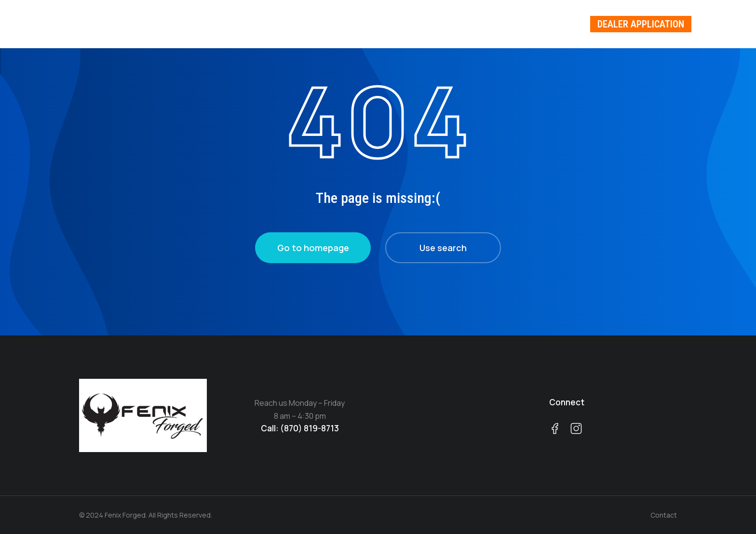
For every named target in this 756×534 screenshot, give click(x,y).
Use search (443, 248)
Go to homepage (313, 248)
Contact (664, 515)
